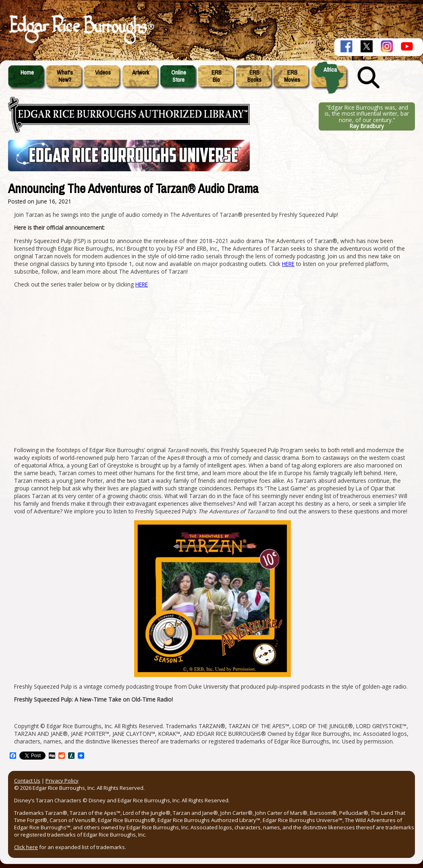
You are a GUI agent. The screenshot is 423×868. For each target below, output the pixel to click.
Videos (103, 73)
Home (27, 73)
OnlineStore (179, 76)
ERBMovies (292, 76)
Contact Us (27, 781)
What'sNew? (65, 76)
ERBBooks (254, 76)
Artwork (141, 73)
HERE (288, 264)
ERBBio (217, 76)
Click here (26, 847)
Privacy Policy (62, 781)
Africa (330, 70)
